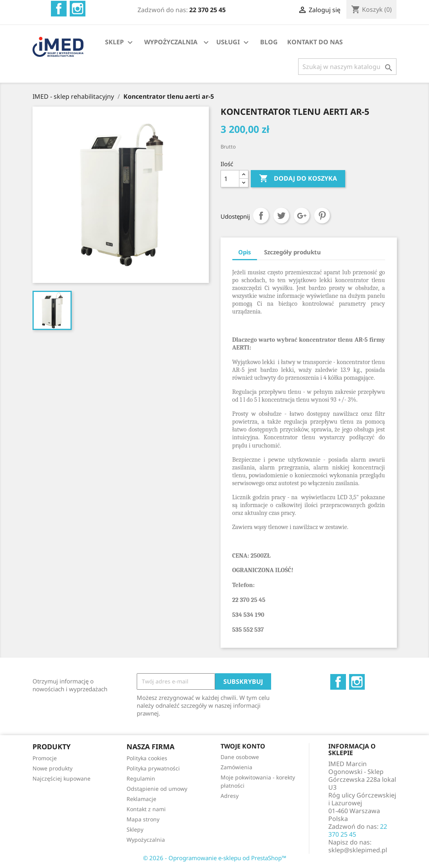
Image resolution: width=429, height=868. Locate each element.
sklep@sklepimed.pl (358, 850)
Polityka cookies (147, 758)
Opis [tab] (245, 252)
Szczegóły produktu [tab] (292, 252)
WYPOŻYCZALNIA (171, 42)
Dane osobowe (240, 757)
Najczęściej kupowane (62, 778)
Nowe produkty (52, 768)
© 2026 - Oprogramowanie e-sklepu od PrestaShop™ (215, 858)
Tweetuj (281, 216)
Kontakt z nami (146, 809)
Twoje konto (243, 746)
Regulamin (141, 778)
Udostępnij (261, 216)
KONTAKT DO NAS (315, 42)
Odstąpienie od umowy (157, 789)
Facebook (59, 9)
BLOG (269, 42)
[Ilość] (230, 179)
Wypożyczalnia (146, 840)
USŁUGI (234, 43)
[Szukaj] (347, 67)
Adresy (230, 796)
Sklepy (135, 829)
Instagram (78, 9)
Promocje (45, 758)
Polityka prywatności (153, 768)
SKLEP (120, 43)
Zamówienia (236, 767)
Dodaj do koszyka (298, 179)
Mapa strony (143, 819)
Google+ (302, 216)
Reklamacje (141, 799)
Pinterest (322, 216)
